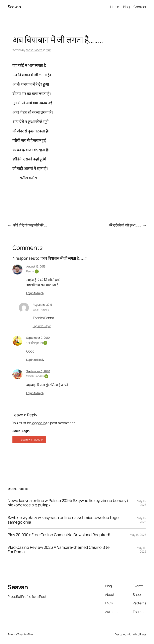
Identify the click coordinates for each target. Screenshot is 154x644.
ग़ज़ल (48, 50)
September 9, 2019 (38, 338)
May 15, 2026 (142, 503)
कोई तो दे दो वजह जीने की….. (30, 225)
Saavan (14, 7)
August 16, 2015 (36, 266)
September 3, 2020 (38, 371)
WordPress (140, 634)
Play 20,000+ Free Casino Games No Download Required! (59, 535)
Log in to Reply (35, 293)
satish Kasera (34, 50)
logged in (38, 423)
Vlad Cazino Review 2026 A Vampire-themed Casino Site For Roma (59, 550)
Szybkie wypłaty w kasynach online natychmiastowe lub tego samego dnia (63, 520)
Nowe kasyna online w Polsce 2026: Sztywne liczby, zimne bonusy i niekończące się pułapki (68, 503)
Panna (32, 271)
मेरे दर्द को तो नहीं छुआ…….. (125, 225)
